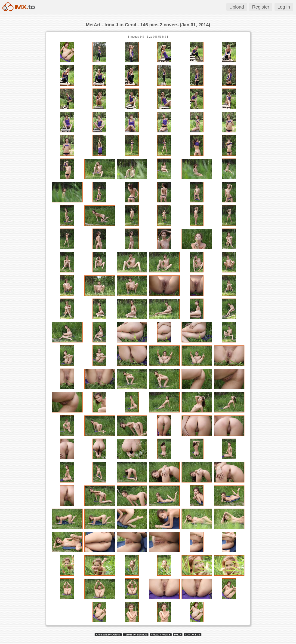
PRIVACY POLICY (161, 635)
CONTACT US (193, 635)
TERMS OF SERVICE (136, 635)
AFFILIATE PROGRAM (108, 635)
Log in (284, 7)
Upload (237, 7)
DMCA (178, 635)
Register (261, 7)
